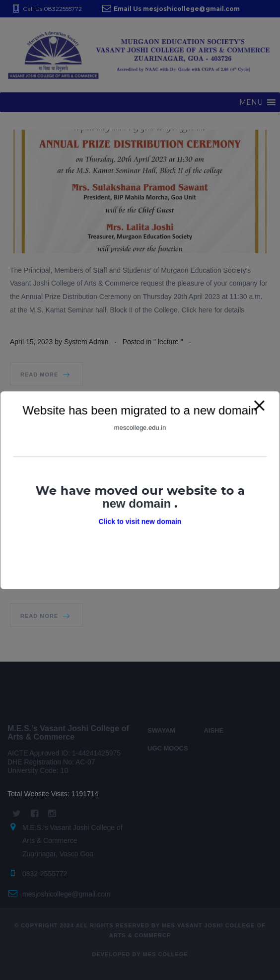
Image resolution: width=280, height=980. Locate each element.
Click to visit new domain (140, 521)
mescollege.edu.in (140, 429)
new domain (138, 503)
